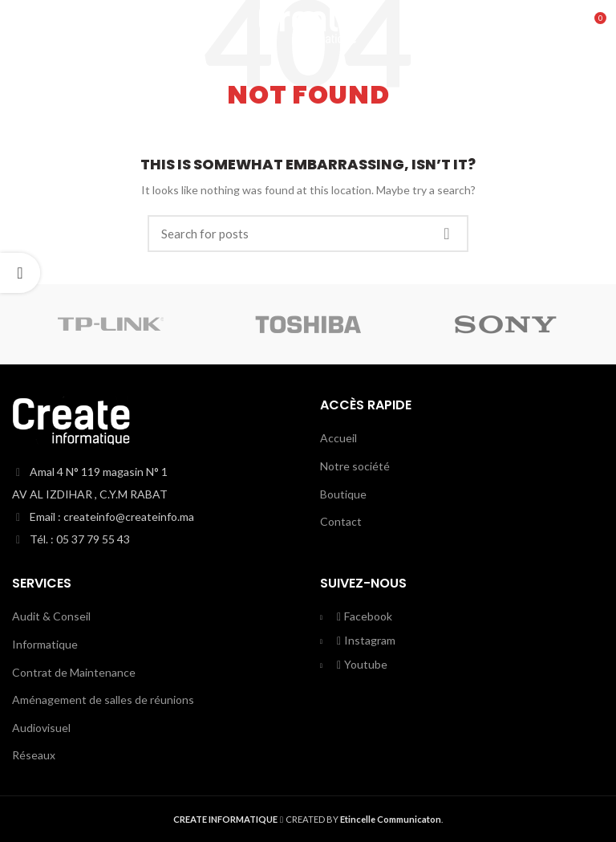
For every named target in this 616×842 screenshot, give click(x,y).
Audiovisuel (41, 728)
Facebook (364, 616)
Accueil (338, 438)
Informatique (45, 644)
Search (447, 234)
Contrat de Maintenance (74, 672)
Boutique (343, 494)
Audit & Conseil (51, 616)
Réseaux (34, 755)
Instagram (366, 640)
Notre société (355, 466)
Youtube (362, 664)
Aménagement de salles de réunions (103, 700)
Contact (341, 521)
